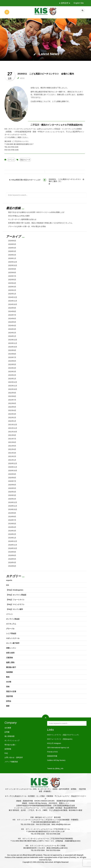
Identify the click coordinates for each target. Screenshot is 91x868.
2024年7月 (12, 315)
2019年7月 (12, 520)
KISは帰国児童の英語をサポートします (26, 180)
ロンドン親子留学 (13, 643)
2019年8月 (12, 517)
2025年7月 (12, 276)
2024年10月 (13, 304)
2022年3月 (12, 414)
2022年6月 (12, 403)
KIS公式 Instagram (54, 743)
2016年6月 (12, 566)
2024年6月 (12, 318)
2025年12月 (13, 262)
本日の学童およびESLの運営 (19, 216)
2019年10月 (13, 509)
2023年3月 (12, 372)
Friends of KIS (52, 752)
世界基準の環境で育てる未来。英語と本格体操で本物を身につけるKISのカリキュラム (40, 223)
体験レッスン (11, 648)
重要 (8, 706)
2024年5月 (12, 322)
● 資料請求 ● (65, 3)
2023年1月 (12, 379)
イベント (11, 160)
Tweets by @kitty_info (55, 769)
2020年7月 (12, 481)
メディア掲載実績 (11, 762)
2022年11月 (13, 386)
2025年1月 (12, 294)
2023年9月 (12, 350)
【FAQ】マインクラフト (15, 604)
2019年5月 (12, 524)
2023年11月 (13, 343)
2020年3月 (12, 495)
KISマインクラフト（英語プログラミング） (63, 735)
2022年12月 (13, 382)
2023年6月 (12, 361)
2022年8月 (12, 396)
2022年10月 (13, 389)
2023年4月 (12, 368)
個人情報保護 (9, 736)
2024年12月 (13, 297)
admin (22, 78)
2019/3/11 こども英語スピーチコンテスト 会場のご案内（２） (66, 180)
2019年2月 (12, 534)
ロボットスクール (13, 638)
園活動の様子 (11, 667)
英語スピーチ (25, 160)
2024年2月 (12, 333)
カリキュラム (11, 624)
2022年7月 (12, 400)
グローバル (10, 629)
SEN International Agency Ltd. (58, 748)
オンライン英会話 (13, 619)
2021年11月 (13, 428)
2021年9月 (12, 435)
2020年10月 (13, 471)
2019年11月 (13, 506)
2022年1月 (12, 421)
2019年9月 (12, 513)
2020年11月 (13, 467)
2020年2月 (12, 499)
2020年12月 (13, 463)
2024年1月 (12, 336)
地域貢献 (9, 672)
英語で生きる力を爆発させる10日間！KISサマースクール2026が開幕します (36, 212)
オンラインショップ (12, 740)
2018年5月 (12, 559)
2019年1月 (12, 538)
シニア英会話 (11, 633)
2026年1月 (12, 258)
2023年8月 (12, 354)
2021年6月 (12, 442)
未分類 (9, 682)
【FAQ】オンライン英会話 (16, 595)
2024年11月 (13, 301)
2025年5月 (12, 280)
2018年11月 (13, 545)
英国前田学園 (52, 756)
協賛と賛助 (10, 662)
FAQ (6, 753)
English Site (79, 3)
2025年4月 (12, 283)
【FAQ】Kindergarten (15, 590)
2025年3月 (12, 287)
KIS (8, 585)
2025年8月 (12, 273)
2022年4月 (12, 410)
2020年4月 (12, 492)
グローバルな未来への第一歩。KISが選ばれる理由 (27, 226)
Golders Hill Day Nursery (56, 760)
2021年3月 (12, 453)
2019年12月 (13, 502)
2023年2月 (12, 375)
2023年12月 (13, 340)
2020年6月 (12, 485)
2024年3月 (12, 329)
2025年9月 (12, 269)
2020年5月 (12, 488)
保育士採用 (10, 653)
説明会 (9, 701)
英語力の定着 (11, 691)
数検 (8, 677)
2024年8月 (12, 311)
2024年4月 (12, 326)
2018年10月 (13, 548)
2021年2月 (12, 456)
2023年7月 (12, 357)
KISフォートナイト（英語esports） (60, 739)
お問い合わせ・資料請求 (14, 757)
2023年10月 (13, 347)
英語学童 (9, 696)
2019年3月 (12, 531)
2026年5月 (12, 244)
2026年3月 (12, 251)
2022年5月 (12, 407)
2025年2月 (12, 290)
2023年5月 (12, 364)
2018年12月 (13, 541)
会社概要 (8, 728)
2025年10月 (13, 265)
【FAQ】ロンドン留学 (15, 609)
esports (9, 580)
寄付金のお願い (10, 745)
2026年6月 (12, 241)
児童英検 (9, 658)
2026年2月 (12, 255)
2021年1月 (12, 460)
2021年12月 (13, 425)
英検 (8, 687)
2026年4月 (12, 248)
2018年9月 (12, 552)
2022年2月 (12, 417)
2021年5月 (12, 446)
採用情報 (8, 749)
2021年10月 (13, 432)
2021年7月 (12, 439)
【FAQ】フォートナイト (15, 600)
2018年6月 (12, 555)
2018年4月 (12, 562)
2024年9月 (12, 308)
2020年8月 (12, 478)
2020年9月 (12, 474)
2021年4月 (12, 449)
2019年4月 (12, 527)
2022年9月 (12, 393)
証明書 (7, 732)
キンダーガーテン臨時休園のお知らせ (22, 219)
